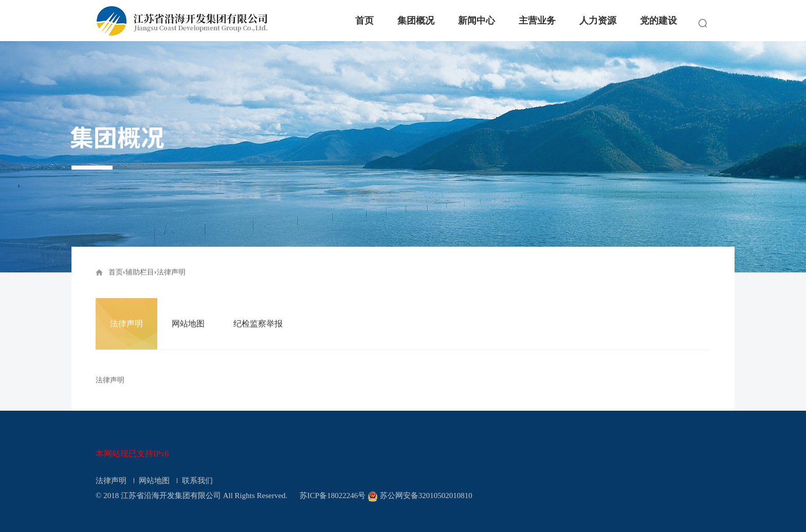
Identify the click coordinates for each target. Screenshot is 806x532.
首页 (364, 21)
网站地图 (188, 324)
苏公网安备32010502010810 (426, 496)
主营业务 (537, 21)
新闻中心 (477, 21)
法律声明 (126, 324)
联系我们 (197, 481)
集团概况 (416, 21)
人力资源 (598, 21)
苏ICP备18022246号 (333, 496)
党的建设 (658, 21)
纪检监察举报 (258, 324)
